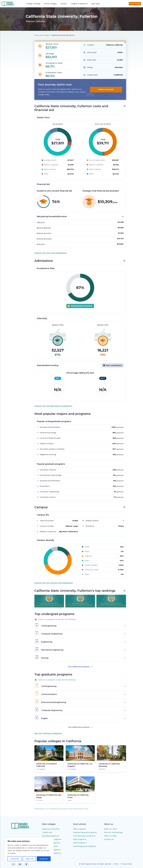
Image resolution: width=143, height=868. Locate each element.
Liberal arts (47, 830)
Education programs (51, 840)
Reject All (29, 859)
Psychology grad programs (85, 844)
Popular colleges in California (16, 71)
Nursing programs (50, 844)
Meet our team (111, 826)
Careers (64, 4)
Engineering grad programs (85, 830)
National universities (51, 826)
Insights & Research (79, 4)
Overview (8, 47)
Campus (8, 64)
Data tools (95, 4)
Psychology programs (51, 847)
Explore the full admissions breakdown (53, 403)
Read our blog (110, 833)
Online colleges (50, 4)
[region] (29, 850)
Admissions (9, 54)
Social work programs (52, 850)
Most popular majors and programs (15, 59)
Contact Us (109, 837)
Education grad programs (84, 833)
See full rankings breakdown (48, 731)
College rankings (33, 4)
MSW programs (80, 840)
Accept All (44, 859)
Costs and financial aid (14, 50)
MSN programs (80, 837)
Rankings (8, 67)
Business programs (50, 833)
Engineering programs (52, 837)
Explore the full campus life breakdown (54, 580)
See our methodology (113, 830)
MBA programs (80, 826)
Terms (116, 861)
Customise (15, 859)
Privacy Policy (127, 861)
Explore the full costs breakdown (51, 250)
